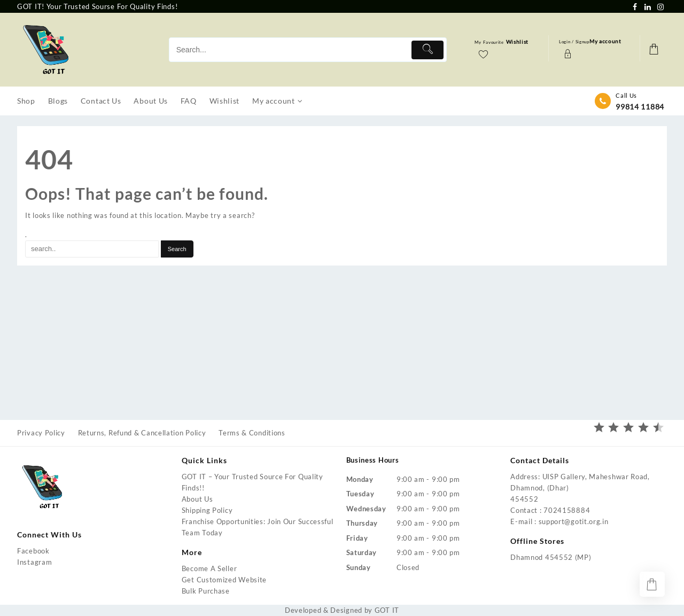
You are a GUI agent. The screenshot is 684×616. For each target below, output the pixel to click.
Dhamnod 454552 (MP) (551, 557)
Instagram (34, 562)
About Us (197, 499)
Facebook (33, 551)
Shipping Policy (207, 510)
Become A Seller (209, 568)
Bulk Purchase (206, 591)
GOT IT (387, 610)
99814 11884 (640, 107)
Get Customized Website (224, 580)
